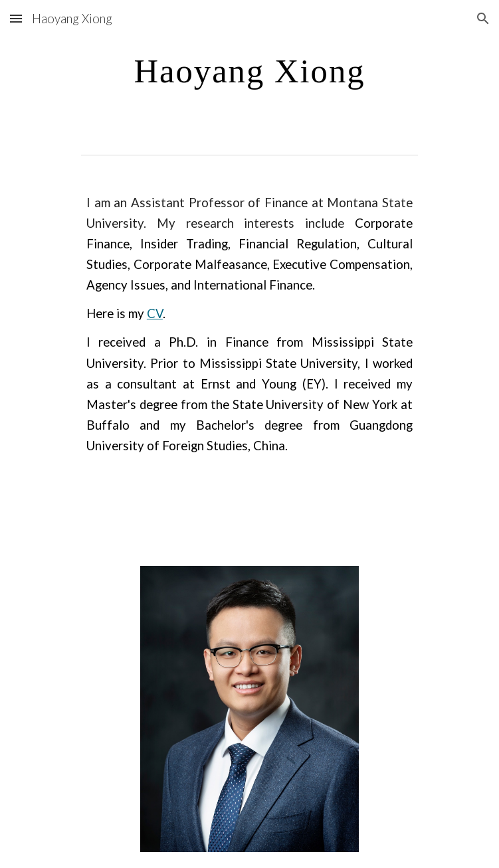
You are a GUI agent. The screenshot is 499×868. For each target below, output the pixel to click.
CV (155, 313)
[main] (249, 71)
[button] (16, 18)
